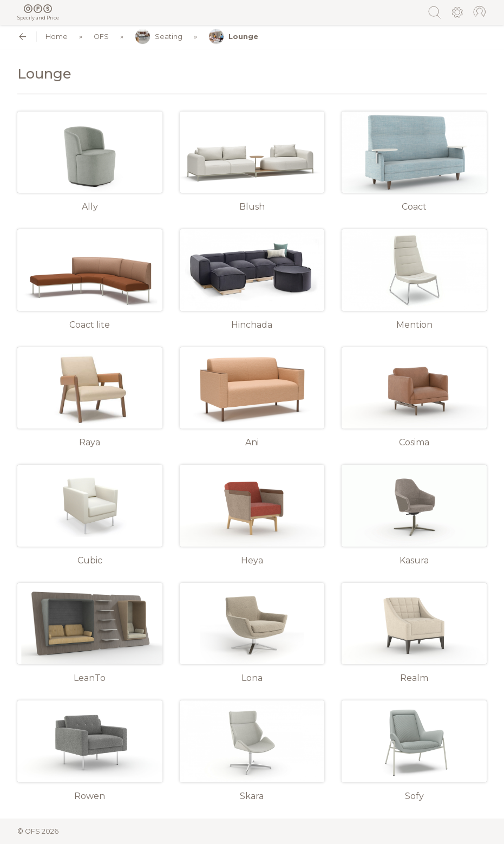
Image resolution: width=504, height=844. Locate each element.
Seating (159, 37)
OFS (101, 37)
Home (57, 37)
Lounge (233, 37)
